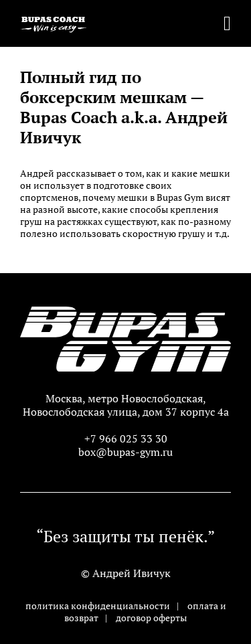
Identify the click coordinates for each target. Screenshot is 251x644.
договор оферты (151, 618)
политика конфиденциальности (98, 606)
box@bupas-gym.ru (125, 452)
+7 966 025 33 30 (126, 438)
